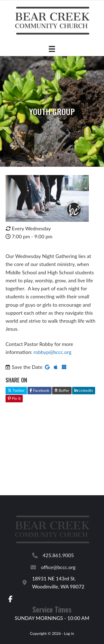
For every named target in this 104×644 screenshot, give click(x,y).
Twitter (16, 390)
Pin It (14, 398)
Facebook (40, 390)
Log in (69, 633)
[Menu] (52, 49)
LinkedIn (84, 390)
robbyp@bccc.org (52, 352)
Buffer (62, 390)
